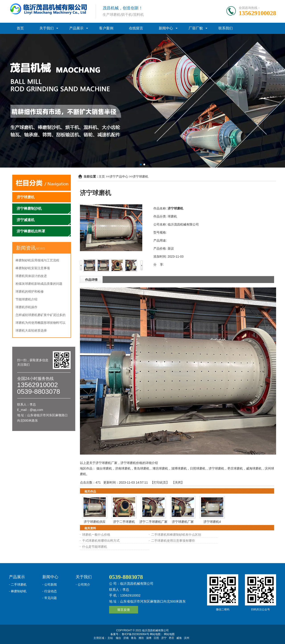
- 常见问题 (50, 598)
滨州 (187, 638)
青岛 (134, 638)
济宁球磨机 (140, 176)
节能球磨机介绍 (26, 299)
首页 (20, 28)
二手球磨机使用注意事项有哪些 (173, 541)
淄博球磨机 (179, 468)
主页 (102, 176)
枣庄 (171, 638)
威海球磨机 (254, 468)
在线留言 (136, 28)
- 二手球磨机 (18, 585)
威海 (179, 638)
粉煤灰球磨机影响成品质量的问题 (39, 284)
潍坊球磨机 (160, 468)
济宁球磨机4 (212, 522)
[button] (141, 164)
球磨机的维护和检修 (30, 291)
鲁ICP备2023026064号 (135, 634)
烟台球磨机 (104, 468)
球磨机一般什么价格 (96, 535)
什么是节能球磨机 (95, 547)
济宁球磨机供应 (95, 522)
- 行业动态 (50, 591)
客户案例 (106, 28)
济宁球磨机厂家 (183, 522)
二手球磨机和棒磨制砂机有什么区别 (176, 535)
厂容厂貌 (196, 28)
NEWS (40, 248)
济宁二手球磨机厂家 (153, 522)
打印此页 (160, 482)
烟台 (118, 638)
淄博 (149, 638)
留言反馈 (124, 610)
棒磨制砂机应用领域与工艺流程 (37, 260)
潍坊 (141, 638)
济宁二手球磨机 (124, 522)
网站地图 (169, 634)
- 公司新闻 (50, 585)
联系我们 (226, 28)
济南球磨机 (123, 468)
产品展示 (76, 28)
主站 (110, 638)
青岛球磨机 (142, 468)
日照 (156, 638)
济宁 (164, 638)
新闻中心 (166, 28)
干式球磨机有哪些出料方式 (101, 541)
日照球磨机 (198, 468)
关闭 (178, 482)
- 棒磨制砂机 (18, 591)
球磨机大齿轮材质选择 (31, 330)
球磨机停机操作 (26, 307)
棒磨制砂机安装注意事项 (33, 268)
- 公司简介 (83, 585)
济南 (126, 638)
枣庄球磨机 (235, 468)
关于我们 (47, 28)
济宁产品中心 (119, 176)
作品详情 (91, 280)
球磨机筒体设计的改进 (31, 276)
